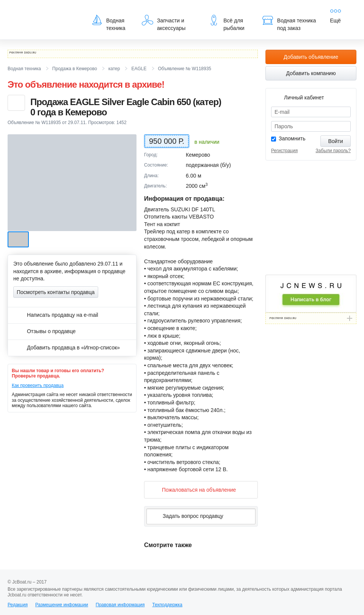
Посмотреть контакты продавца (56, 292)
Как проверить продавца (38, 385)
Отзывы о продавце (45, 331)
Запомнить (292, 138)
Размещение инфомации (62, 605)
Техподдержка (167, 605)
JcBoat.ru (44, 11)
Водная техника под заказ (289, 23)
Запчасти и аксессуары (164, 23)
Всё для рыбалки (226, 23)
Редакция (18, 605)
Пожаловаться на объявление (193, 490)
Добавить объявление (311, 57)
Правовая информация (120, 605)
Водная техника (108, 23)
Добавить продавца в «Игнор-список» (67, 348)
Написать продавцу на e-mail (56, 315)
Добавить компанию (311, 73)
